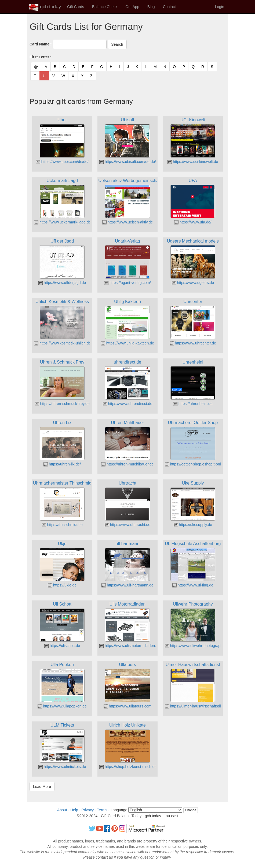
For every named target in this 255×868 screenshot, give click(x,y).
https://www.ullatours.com (128, 706)
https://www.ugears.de (193, 283)
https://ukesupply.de (193, 525)
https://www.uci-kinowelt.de (193, 162)
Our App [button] (132, 7)
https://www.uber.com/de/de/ (62, 162)
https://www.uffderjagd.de (62, 283)
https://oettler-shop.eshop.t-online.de (198, 464)
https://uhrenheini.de (193, 404)
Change (191, 810)
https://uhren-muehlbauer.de (127, 464)
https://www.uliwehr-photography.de (197, 646)
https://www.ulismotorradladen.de (130, 646)
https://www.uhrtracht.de (127, 525)
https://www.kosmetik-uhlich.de (62, 343)
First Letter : (41, 57)
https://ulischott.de (62, 646)
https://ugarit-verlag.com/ (127, 283)
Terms (102, 810)
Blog (151, 7)
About (62, 810)
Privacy (88, 810)
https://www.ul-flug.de (193, 585)
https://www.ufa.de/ (193, 222)
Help (74, 810)
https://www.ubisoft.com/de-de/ (128, 162)
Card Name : (41, 44)
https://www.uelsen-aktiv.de (127, 222)
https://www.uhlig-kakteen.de (127, 343)
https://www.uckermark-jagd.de (62, 222)
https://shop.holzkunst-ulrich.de (128, 767)
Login (220, 7)
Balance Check (105, 7)
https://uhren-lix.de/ (62, 464)
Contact (169, 7)
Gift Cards (76, 7)
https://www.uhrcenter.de (193, 343)
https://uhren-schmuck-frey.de (62, 404)
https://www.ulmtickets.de (62, 767)
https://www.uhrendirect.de (128, 404)
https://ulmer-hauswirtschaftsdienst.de (199, 706)
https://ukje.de (62, 585)
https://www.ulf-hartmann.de (127, 585)
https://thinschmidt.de (62, 525)
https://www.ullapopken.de (62, 706)
